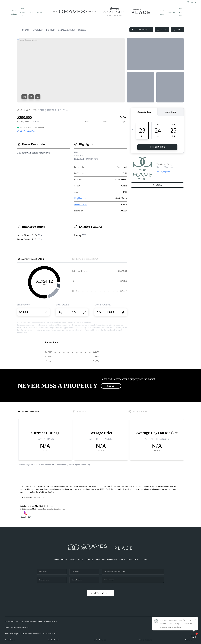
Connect (146, 554)
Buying (42, 9)
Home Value (154, 9)
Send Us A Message (100, 588)
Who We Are (177, 9)
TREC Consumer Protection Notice (17, 622)
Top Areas (31, 9)
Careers (123, 554)
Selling (51, 9)
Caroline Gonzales (54, 634)
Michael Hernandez (145, 634)
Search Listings (17, 9)
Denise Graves (10, 634)
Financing (165, 9)
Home (54, 554)
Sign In (192, 2)
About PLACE (134, 554)
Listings (62, 554)
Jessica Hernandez (100, 634)
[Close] (195, 620)
